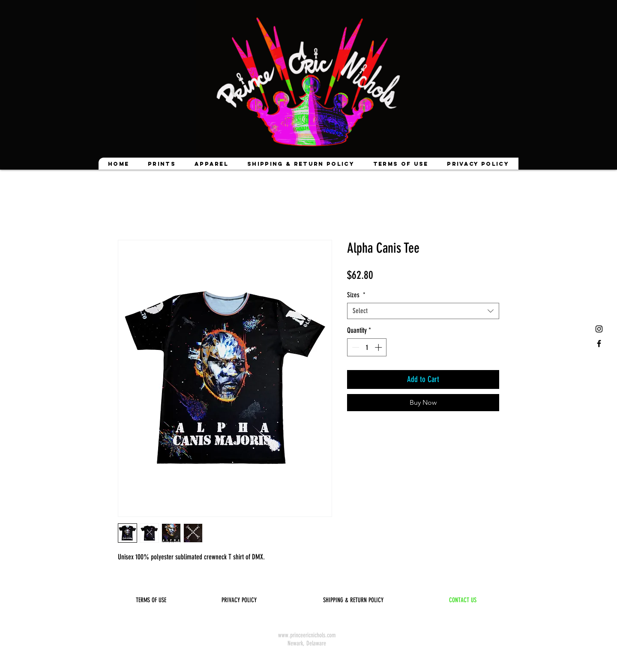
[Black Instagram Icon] (599, 329)
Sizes (356, 295)
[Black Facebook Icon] (599, 343)
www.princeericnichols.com (307, 635)
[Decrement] (355, 347)
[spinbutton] (367, 347)
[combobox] (423, 311)
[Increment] (379, 347)
